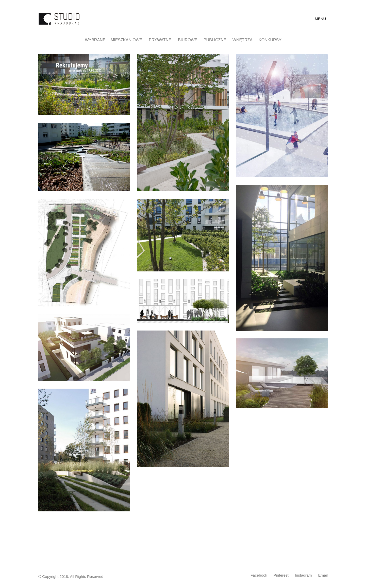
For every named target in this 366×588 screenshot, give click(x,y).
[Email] (323, 575)
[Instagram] (303, 575)
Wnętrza (245, 40)
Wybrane (98, 40)
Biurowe (190, 40)
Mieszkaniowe (130, 40)
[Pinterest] (281, 575)
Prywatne (163, 40)
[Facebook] (259, 575)
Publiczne (217, 40)
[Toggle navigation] (321, 19)
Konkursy (272, 40)
